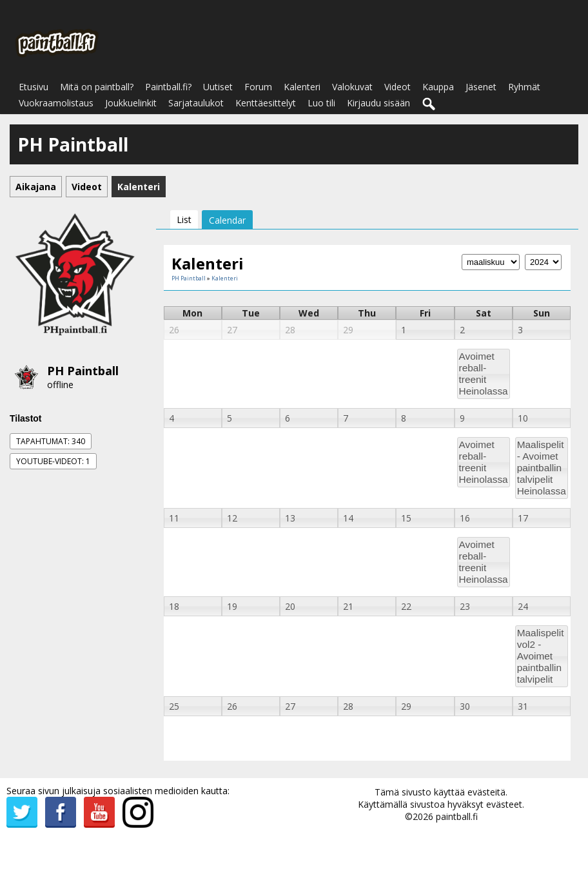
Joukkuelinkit (131, 103)
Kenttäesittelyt (266, 103)
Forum (258, 87)
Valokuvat (352, 87)
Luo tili (321, 103)
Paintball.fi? (168, 87)
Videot (397, 87)
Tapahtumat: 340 (51, 441)
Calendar (227, 220)
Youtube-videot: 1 (53, 461)
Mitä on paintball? (97, 87)
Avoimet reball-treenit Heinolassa (484, 374)
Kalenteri (302, 87)
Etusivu (34, 87)
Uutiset (218, 87)
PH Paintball (83, 371)
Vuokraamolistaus (56, 103)
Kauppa (438, 87)
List (184, 219)
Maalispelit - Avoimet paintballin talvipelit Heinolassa (542, 468)
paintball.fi (457, 816)
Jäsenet (481, 87)
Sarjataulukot (196, 103)
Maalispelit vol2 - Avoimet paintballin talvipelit (541, 656)
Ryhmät (524, 87)
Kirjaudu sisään (378, 103)
